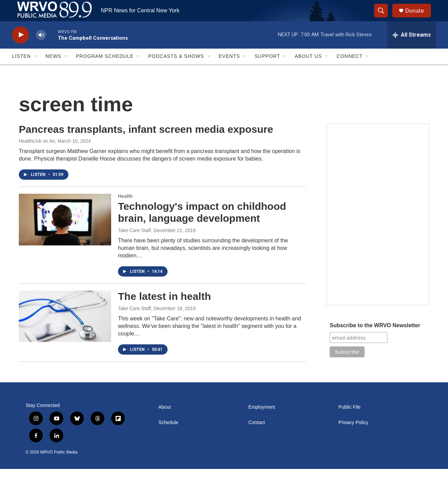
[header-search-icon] (384, 18)
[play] (21, 50)
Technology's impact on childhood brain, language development (202, 227)
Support (267, 71)
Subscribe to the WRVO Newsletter (375, 340)
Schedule (168, 437)
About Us (308, 71)
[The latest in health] (65, 331)
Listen (21, 71)
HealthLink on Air (37, 156)
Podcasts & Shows (176, 71)
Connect (350, 71)
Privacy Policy (353, 437)
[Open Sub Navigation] (36, 71)
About (165, 422)
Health (125, 211)
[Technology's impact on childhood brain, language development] (65, 234)
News (53, 71)
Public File (350, 422)
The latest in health (164, 311)
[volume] (41, 50)
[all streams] (412, 50)
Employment (262, 422)
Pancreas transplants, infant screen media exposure (146, 144)
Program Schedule (105, 71)
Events (229, 71)
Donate (419, 18)
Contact (256, 437)
